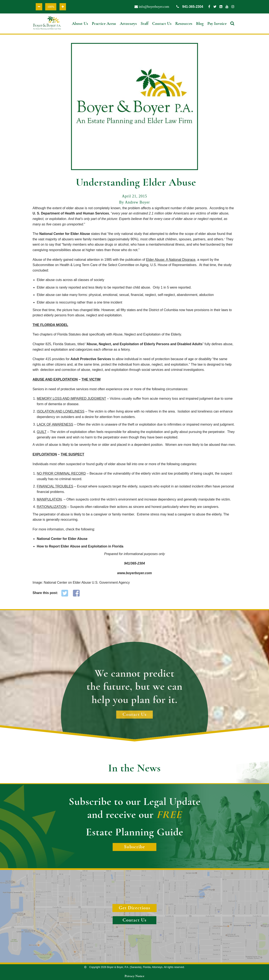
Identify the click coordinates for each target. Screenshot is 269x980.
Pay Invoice (217, 24)
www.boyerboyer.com (135, 573)
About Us (80, 24)
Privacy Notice (134, 976)
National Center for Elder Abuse (65, 234)
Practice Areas (104, 24)
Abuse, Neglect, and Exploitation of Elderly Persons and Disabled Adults (145, 344)
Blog (200, 24)
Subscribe (134, 847)
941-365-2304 (190, 7)
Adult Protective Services (91, 359)
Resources (184, 24)
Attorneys (128, 24)
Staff (144, 24)
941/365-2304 (135, 563)
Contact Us (162, 24)
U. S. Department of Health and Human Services (71, 213)
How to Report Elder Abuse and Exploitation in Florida (80, 546)
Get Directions (134, 908)
